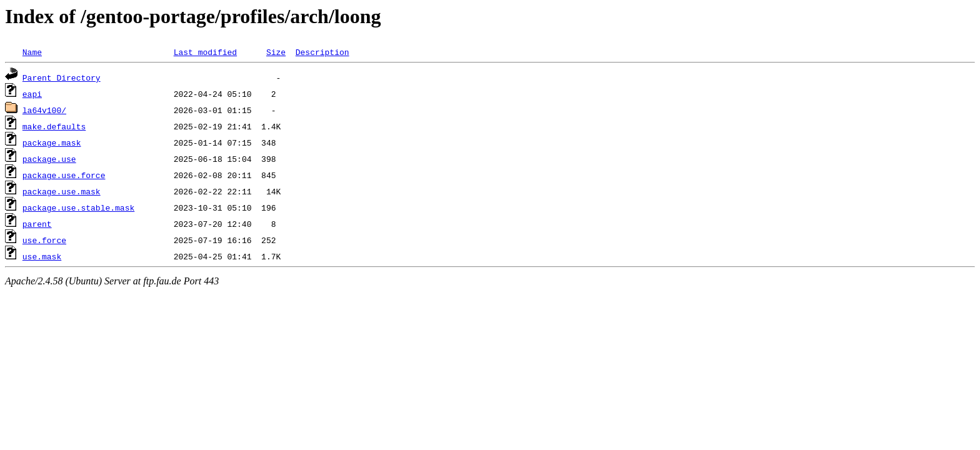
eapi (32, 94)
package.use (49, 159)
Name (32, 52)
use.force (44, 240)
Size (276, 52)
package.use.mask (62, 191)
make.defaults (54, 126)
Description (322, 52)
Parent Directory (62, 77)
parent (37, 224)
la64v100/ (44, 110)
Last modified (205, 52)
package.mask (52, 142)
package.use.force (64, 175)
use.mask (42, 256)
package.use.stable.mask (78, 207)
